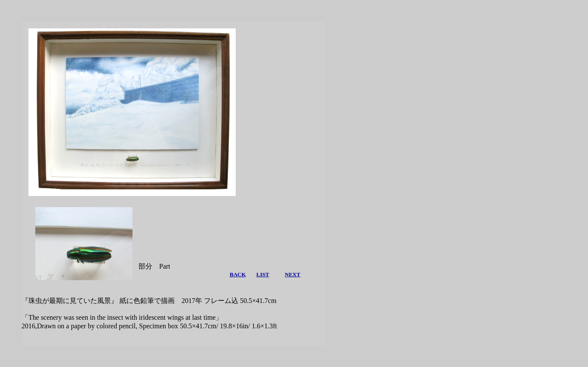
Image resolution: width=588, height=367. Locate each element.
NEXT (292, 274)
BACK (238, 274)
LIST (263, 274)
